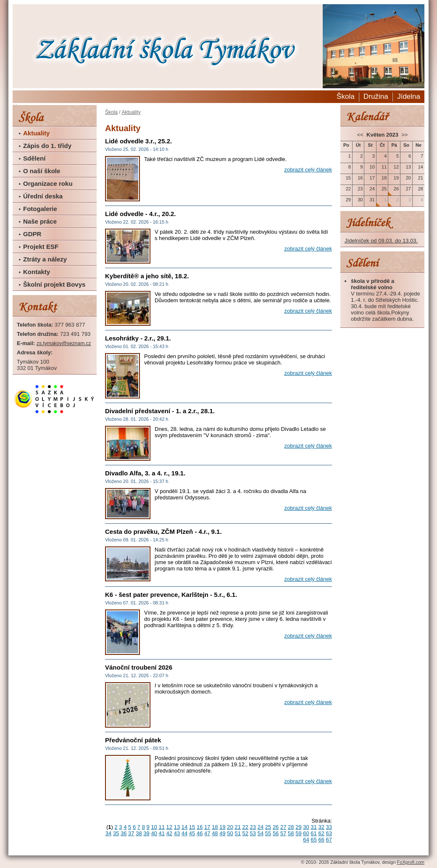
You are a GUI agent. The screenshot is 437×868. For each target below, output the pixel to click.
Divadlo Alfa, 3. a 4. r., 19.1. (145, 473)
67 (329, 840)
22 (245, 827)
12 (169, 827)
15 (192, 827)
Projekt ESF (41, 247)
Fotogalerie (40, 209)
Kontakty (37, 272)
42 (169, 833)
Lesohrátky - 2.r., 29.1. (138, 338)
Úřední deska (43, 196)
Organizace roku (48, 183)
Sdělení (34, 158)
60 (306, 833)
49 (222, 833)
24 (261, 827)
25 (268, 827)
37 (131, 833)
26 (276, 827)
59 (298, 833)
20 (230, 827)
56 (276, 833)
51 (237, 833)
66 (321, 840)
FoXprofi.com (411, 862)
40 (154, 833)
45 (192, 833)
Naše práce (40, 221)
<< (361, 135)
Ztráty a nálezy (45, 259)
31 (313, 827)
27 (283, 827)
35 (116, 833)
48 (215, 833)
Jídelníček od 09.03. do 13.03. (381, 241)
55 (268, 833)
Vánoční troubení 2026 (139, 667)
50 (230, 833)
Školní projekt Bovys (54, 284)
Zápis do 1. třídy (47, 146)
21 (237, 827)
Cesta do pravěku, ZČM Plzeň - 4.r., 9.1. (163, 532)
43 (177, 833)
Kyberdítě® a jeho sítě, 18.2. (147, 276)
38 (139, 833)
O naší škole (42, 171)
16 (200, 827)
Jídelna (409, 96)
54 (261, 833)
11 (161, 827)
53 (253, 833)
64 (306, 840)
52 (245, 833)
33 (329, 827)
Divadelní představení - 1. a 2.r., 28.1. (160, 411)
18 (215, 827)
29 (298, 827)
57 (283, 833)
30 (306, 827)
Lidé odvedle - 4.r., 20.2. (140, 214)
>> (404, 135)
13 (177, 827)
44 (184, 833)
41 (161, 833)
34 (108, 833)
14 (184, 827)
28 (291, 827)
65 (313, 840)
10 (154, 827)
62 (321, 833)
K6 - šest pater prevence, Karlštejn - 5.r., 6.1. (171, 595)
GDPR (32, 234)
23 (253, 827)
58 (291, 833)
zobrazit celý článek (308, 170)
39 (146, 833)
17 (207, 827)
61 (313, 833)
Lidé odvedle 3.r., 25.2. (138, 141)
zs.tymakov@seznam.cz (64, 343)
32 (321, 827)
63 (329, 833)
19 (222, 827)
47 (207, 833)
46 (200, 833)
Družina (376, 96)
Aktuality (36, 133)
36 (124, 833)
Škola (346, 96)
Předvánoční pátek (133, 740)
